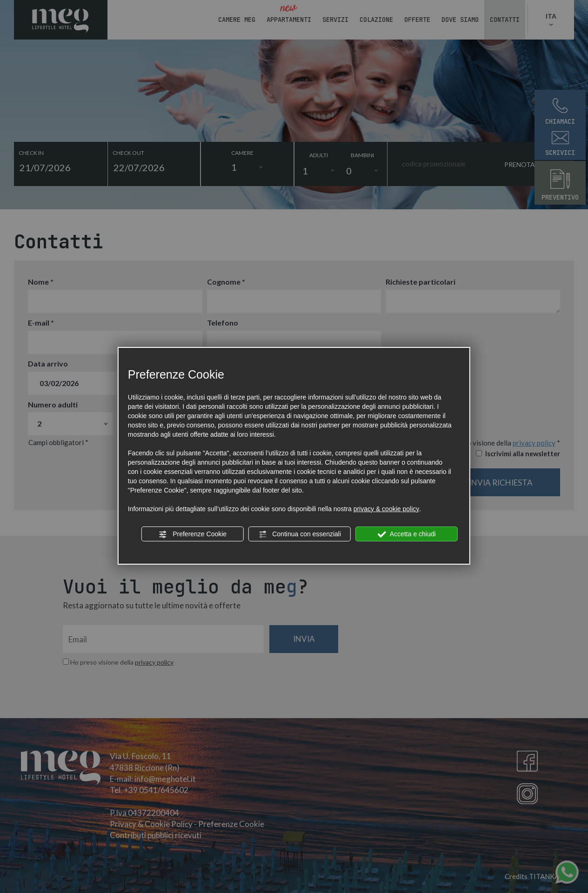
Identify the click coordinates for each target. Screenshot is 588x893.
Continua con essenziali (300, 534)
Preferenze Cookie (193, 534)
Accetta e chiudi (407, 534)
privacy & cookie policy (387, 509)
